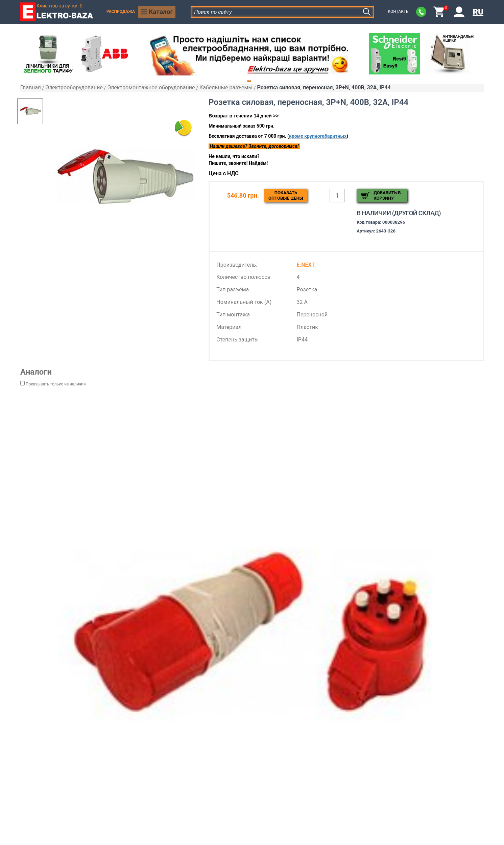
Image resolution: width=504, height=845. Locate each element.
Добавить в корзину (387, 195)
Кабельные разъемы (226, 87)
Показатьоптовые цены (286, 195)
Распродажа (121, 12)
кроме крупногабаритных (318, 136)
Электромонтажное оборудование (151, 87)
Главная (31, 87)
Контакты (399, 12)
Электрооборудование (74, 87)
